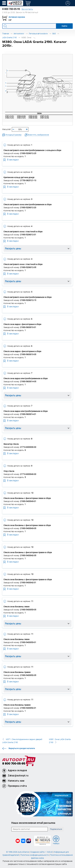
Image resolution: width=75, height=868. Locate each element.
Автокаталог (19, 34)
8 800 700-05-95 (14, 764)
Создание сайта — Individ (41, 852)
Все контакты (27, 9)
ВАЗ (54, 34)
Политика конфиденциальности (35, 855)
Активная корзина (17, 17)
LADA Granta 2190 (10, 38)
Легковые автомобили (38, 34)
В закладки (11, 160)
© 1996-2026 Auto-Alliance (18, 852)
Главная (6, 34)
